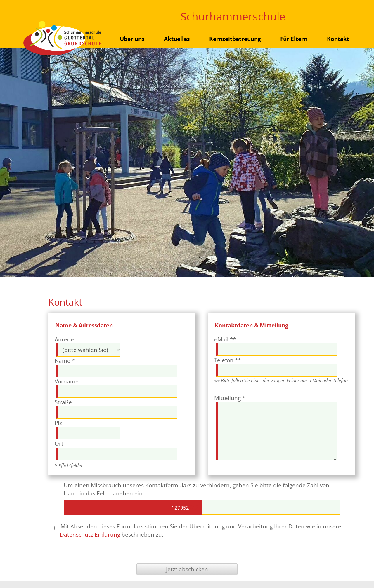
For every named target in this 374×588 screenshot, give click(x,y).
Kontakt (338, 39)
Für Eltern (294, 39)
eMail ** (225, 339)
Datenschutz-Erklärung (90, 534)
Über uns (132, 39)
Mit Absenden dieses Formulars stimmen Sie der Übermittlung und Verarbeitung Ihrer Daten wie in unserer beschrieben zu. (197, 530)
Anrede (64, 339)
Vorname (67, 381)
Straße (63, 402)
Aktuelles (177, 39)
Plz (58, 423)
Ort (59, 443)
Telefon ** (227, 360)
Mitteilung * (230, 398)
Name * (65, 361)
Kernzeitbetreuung (235, 39)
